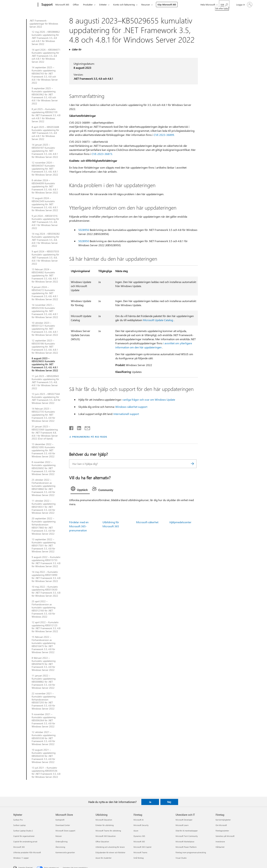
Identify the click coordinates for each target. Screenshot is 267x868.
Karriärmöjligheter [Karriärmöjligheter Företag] (223, 820)
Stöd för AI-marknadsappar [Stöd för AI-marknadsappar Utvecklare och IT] (187, 831)
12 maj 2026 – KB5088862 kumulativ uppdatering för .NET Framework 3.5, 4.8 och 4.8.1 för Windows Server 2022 (46, 38)
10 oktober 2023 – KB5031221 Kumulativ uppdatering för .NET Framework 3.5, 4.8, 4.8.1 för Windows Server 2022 (45, 329)
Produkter (88, 5)
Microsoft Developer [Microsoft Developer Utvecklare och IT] (184, 820)
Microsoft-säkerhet (147, 522)
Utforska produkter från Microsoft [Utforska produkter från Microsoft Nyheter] (27, 852)
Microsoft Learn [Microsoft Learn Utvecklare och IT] (182, 825)
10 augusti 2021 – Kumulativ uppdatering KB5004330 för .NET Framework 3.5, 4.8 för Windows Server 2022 (44, 756)
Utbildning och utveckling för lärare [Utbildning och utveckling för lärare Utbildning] (110, 847)
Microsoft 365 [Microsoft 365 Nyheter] (19, 847)
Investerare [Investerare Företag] (220, 842)
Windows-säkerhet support (131, 407)
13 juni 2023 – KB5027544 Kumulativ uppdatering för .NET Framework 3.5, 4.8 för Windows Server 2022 (46, 399)
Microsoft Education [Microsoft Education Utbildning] (104, 820)
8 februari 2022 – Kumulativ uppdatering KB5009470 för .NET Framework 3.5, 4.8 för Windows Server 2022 (44, 664)
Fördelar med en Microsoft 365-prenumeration (79, 526)
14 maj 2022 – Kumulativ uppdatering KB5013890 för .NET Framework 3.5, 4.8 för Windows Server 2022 (46, 577)
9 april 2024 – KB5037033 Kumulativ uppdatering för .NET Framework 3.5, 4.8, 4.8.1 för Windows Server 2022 (45, 258)
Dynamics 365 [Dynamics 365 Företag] (139, 836)
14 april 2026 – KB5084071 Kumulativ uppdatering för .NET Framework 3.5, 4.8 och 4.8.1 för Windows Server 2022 (46, 56)
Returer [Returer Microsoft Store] (59, 836)
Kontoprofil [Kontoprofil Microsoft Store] (60, 820)
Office (76, 5)
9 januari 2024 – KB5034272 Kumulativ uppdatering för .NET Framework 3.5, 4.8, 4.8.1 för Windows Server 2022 (45, 293)
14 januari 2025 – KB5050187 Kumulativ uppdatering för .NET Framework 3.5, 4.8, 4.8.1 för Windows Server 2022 (45, 151)
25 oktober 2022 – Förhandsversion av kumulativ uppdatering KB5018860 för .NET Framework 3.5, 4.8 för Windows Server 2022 (44, 487)
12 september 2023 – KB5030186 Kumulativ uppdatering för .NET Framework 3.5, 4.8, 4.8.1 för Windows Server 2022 (45, 347)
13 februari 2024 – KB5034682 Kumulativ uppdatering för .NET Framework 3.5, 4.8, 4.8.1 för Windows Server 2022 (45, 275)
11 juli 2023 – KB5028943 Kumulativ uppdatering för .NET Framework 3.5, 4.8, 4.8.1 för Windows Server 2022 (45, 382)
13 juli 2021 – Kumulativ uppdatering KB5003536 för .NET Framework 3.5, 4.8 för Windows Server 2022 (46, 772)
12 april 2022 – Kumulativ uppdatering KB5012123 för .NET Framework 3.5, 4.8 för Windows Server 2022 (46, 627)
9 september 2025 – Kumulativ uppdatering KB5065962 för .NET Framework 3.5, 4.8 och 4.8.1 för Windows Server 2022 (45, 96)
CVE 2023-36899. (164, 135)
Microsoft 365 (62, 5)
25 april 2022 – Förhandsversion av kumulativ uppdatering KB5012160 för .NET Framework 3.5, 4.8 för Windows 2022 (44, 609)
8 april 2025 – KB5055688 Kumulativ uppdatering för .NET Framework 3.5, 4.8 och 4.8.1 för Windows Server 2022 (45, 133)
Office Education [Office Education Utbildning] (102, 842)
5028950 (84, 241)
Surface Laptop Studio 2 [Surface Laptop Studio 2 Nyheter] (23, 831)
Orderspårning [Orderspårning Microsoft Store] (61, 842)
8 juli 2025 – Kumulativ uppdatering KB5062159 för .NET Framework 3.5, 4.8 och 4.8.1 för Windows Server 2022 (46, 115)
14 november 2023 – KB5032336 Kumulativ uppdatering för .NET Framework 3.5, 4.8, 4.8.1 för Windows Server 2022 (45, 311)
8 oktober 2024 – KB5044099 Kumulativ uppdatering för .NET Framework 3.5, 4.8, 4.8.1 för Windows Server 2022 (45, 186)
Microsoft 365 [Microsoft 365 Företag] (139, 842)
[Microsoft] (25, 5)
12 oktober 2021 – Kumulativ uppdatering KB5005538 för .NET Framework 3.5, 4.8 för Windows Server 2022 (44, 738)
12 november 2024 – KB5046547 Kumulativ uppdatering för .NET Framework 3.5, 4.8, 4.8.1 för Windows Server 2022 (45, 169)
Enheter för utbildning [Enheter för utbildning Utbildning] (105, 825)
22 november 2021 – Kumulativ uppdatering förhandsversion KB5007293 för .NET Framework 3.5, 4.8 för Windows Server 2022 (44, 701)
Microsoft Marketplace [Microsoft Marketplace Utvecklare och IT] (185, 842)
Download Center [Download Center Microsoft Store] (63, 825)
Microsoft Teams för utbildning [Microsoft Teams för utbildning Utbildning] (108, 831)
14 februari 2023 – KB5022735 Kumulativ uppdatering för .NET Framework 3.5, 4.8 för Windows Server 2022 (43, 415)
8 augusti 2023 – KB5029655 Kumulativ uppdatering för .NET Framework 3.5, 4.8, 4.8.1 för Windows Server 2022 (45, 365)
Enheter (103, 5)
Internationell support (126, 414)
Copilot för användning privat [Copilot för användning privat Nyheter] (25, 842)
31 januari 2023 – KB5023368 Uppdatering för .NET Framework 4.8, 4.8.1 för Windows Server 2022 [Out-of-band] (45, 433)
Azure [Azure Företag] (136, 831)
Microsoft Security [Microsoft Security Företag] (141, 825)
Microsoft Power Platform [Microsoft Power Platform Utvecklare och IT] (186, 847)
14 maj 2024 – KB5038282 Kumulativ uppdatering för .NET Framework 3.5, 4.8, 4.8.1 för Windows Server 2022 (46, 240)
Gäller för (76, 49)
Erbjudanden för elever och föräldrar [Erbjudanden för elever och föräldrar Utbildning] (110, 852)
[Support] (47, 5)
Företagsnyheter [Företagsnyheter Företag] (222, 831)
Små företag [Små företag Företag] (139, 858)
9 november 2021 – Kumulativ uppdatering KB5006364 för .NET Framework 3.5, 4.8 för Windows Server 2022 (44, 720)
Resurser (146, 5)
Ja (150, 802)
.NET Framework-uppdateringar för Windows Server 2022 (44, 24)
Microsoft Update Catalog (158, 320)
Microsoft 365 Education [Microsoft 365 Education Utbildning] (106, 836)
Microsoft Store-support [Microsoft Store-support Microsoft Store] (65, 831)
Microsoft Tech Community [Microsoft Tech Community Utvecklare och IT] (187, 836)
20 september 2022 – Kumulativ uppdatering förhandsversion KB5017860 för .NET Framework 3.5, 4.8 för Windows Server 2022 (44, 526)
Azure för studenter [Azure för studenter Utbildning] (104, 858)
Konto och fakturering (124, 5)
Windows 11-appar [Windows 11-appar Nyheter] (21, 858)
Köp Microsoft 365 (167, 5)
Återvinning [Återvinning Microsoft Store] (60, 847)
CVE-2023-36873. (102, 154)
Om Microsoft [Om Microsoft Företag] (221, 825)
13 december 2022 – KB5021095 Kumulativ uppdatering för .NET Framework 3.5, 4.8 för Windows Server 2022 (43, 450)
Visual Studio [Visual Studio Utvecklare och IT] (181, 858)
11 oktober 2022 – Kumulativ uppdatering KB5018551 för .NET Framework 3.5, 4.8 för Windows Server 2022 (44, 507)
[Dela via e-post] (86, 427)
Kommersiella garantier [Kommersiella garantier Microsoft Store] (65, 852)
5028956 (84, 230)
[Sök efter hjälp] (224, 4)
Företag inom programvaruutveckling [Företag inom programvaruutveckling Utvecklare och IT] (191, 852)
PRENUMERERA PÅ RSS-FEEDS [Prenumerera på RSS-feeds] (90, 437)
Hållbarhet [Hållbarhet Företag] (220, 847)
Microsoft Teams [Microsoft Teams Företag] (140, 852)
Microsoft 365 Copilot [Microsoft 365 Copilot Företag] (142, 847)
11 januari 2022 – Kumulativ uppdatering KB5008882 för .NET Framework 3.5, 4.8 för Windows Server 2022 (44, 682)
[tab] (80, 490)
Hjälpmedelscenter (180, 522)
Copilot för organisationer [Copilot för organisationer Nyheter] (24, 836)
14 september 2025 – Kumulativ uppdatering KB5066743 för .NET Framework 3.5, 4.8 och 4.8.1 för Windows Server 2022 (45, 75)
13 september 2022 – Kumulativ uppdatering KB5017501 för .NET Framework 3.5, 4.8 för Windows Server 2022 (44, 546)
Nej (169, 802)
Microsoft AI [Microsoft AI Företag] (139, 820)
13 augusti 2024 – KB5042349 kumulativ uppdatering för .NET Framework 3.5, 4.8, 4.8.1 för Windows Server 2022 (45, 204)
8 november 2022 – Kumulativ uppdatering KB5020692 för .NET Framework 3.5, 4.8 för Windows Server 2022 (44, 468)
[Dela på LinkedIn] (78, 427)
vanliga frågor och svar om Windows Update (149, 400)
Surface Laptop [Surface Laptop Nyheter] (19, 825)
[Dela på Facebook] (72, 427)
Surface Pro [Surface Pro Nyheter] (18, 820)
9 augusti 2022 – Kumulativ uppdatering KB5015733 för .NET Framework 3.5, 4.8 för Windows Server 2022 (46, 562)
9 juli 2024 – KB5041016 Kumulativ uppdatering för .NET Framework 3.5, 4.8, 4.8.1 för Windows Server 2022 (45, 222)
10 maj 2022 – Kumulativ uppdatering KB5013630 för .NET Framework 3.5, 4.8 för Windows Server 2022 (46, 591)
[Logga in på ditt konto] (244, 5)
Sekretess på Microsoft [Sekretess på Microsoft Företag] (225, 836)
